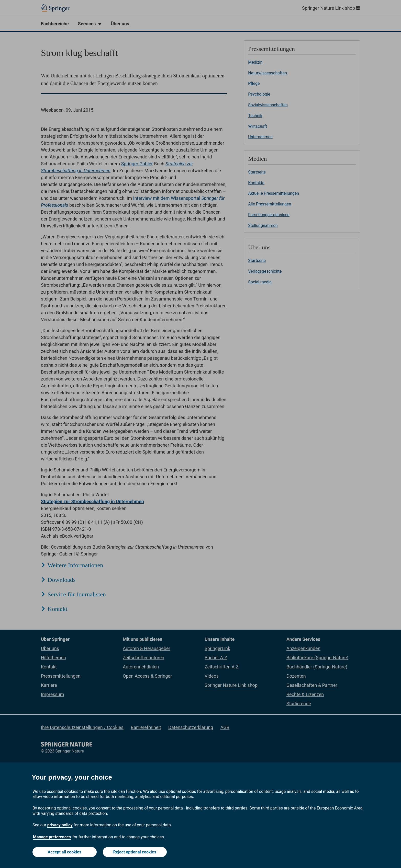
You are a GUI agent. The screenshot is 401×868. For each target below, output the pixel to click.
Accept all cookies (65, 852)
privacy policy (60, 825)
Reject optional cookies (135, 852)
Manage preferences (52, 837)
